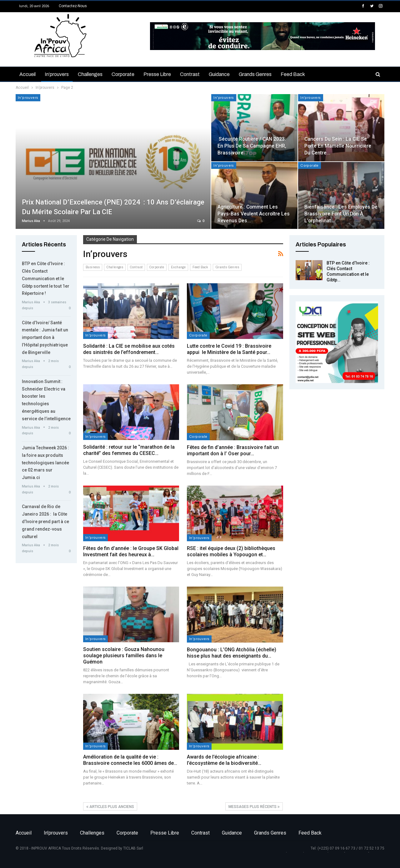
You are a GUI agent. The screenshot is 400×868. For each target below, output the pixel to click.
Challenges (90, 74)
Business (93, 267)
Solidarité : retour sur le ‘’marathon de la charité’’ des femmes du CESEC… (129, 450)
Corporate (123, 74)
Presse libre (157, 74)
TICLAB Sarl (133, 848)
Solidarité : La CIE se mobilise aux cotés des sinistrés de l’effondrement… (129, 349)
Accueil (27, 74)
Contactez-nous (73, 6)
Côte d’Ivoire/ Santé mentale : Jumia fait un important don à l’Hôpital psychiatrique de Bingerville (45, 338)
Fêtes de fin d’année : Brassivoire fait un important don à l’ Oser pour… (233, 450)
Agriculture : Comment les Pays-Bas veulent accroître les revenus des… (254, 214)
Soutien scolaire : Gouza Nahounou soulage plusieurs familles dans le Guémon (124, 656)
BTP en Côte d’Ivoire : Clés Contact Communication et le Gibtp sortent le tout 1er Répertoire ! (46, 278)
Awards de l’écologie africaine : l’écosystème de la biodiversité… (224, 760)
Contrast (190, 74)
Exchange (178, 267)
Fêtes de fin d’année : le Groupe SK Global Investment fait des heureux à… (131, 551)
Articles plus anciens (110, 807)
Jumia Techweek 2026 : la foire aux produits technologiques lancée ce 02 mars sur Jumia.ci (45, 463)
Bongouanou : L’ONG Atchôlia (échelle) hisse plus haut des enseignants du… (232, 653)
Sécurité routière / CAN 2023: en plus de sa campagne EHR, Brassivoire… (252, 146)
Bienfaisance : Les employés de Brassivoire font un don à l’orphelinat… (341, 214)
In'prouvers (28, 98)
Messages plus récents (254, 807)
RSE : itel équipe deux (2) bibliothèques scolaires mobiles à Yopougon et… (231, 551)
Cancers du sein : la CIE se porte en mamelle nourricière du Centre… (338, 146)
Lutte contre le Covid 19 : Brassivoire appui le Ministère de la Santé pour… (229, 349)
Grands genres (255, 74)
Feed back (293, 74)
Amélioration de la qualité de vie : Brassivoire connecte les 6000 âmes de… (130, 760)
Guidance (219, 74)
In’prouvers (57, 74)
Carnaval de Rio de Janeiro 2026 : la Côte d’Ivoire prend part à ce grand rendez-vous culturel (45, 521)
